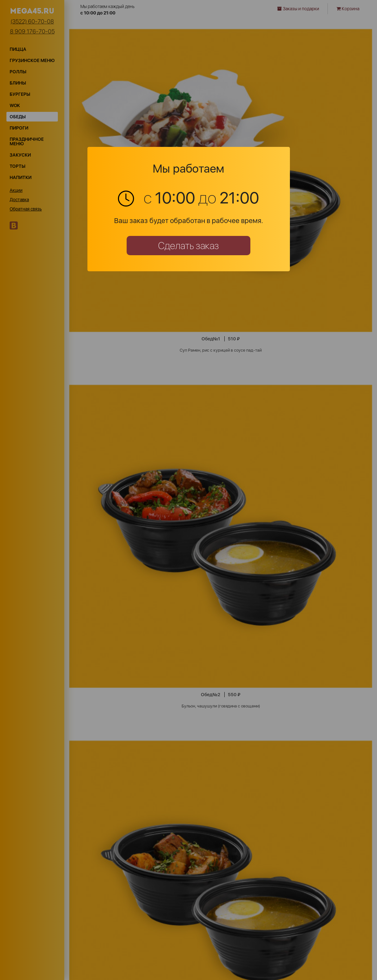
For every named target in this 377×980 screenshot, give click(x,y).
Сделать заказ (188, 246)
